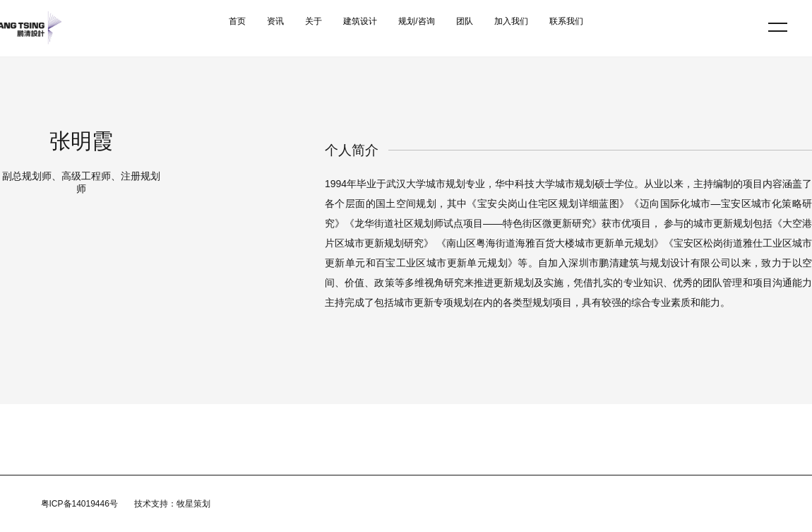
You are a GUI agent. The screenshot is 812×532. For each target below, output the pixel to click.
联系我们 (566, 21)
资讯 (275, 21)
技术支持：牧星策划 (172, 504)
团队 (465, 21)
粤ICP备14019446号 (79, 504)
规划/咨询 (416, 21)
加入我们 (511, 21)
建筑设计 (360, 21)
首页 (237, 21)
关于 (314, 21)
